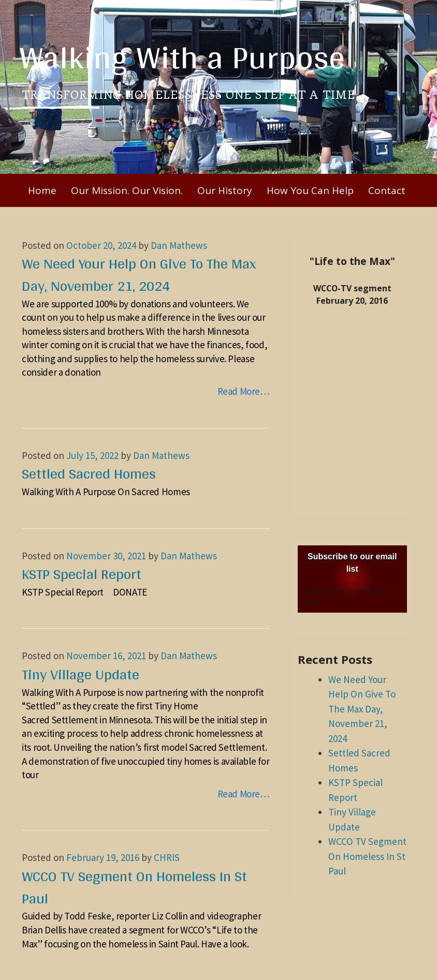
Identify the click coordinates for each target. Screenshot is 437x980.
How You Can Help (310, 190)
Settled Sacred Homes (89, 473)
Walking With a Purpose (182, 57)
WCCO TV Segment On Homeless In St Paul (134, 887)
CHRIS (167, 857)
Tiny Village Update (81, 674)
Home (42, 190)
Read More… (244, 391)
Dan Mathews (179, 245)
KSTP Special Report (82, 574)
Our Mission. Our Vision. (127, 190)
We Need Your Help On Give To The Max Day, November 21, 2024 (139, 274)
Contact (387, 190)
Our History (225, 190)
